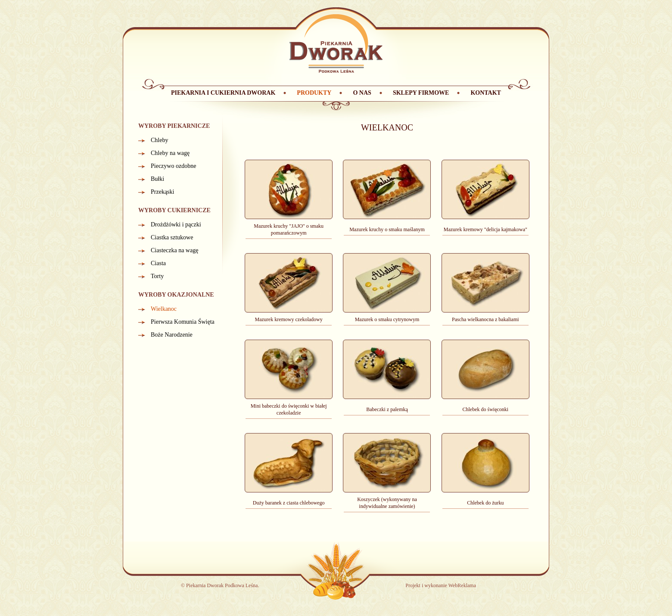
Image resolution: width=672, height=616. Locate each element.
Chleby (159, 140)
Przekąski (162, 192)
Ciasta (158, 263)
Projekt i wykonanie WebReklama (441, 585)
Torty (157, 276)
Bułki (157, 179)
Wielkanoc (164, 309)
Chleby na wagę (170, 153)
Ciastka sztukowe (172, 237)
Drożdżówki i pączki (176, 224)
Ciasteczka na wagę (174, 250)
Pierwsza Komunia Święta (183, 322)
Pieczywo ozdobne (173, 166)
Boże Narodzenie (172, 335)
